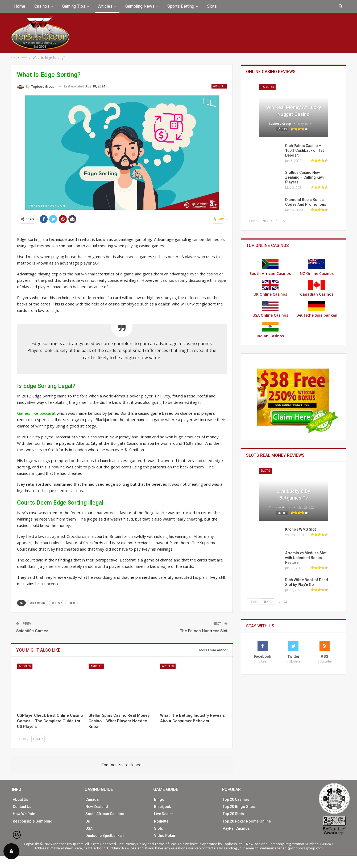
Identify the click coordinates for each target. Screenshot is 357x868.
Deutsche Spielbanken (317, 309)
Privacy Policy (136, 844)
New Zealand (97, 807)
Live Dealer (164, 814)
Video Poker (165, 835)
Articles (105, 6)
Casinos (42, 6)
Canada (92, 799)
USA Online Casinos (270, 309)
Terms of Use (165, 844)
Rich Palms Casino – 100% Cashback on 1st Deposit (304, 150)
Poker (71, 603)
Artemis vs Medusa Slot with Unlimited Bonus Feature (306, 558)
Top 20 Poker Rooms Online (247, 821)
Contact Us (22, 807)
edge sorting (38, 603)
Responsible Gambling (33, 821)
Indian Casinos (270, 330)
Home (20, 6)
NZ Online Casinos (317, 268)
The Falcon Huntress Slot (204, 631)
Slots (212, 6)
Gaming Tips (74, 6)
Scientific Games (32, 631)
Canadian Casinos (317, 288)
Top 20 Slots (233, 814)
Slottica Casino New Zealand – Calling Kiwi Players (304, 177)
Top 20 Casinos (236, 799)
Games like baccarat (35, 413)
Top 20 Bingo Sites (239, 807)
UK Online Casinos (270, 288)
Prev (24, 738)
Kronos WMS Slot (300, 529)
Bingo (159, 799)
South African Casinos (270, 268)
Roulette (161, 821)
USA (89, 828)
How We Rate (24, 814)
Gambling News (140, 6)
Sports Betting (181, 6)
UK (88, 821)
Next (38, 738)
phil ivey (57, 603)
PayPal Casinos (236, 828)
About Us (20, 799)
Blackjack (162, 807)
